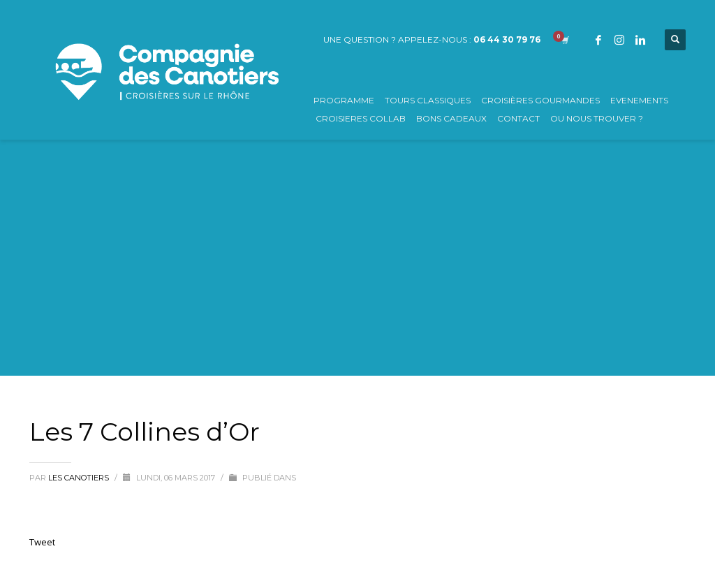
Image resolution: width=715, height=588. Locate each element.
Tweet (42, 542)
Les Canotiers (80, 478)
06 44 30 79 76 (507, 39)
